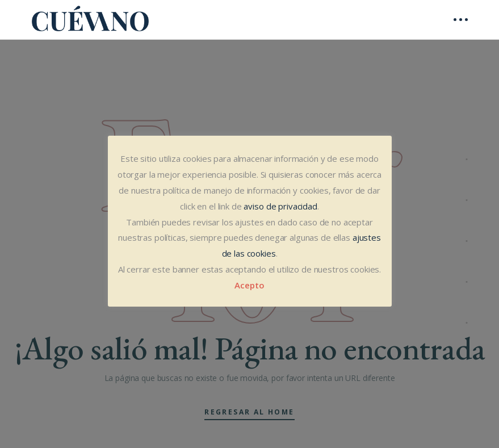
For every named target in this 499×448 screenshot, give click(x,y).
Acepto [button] (249, 285)
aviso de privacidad (280, 206)
